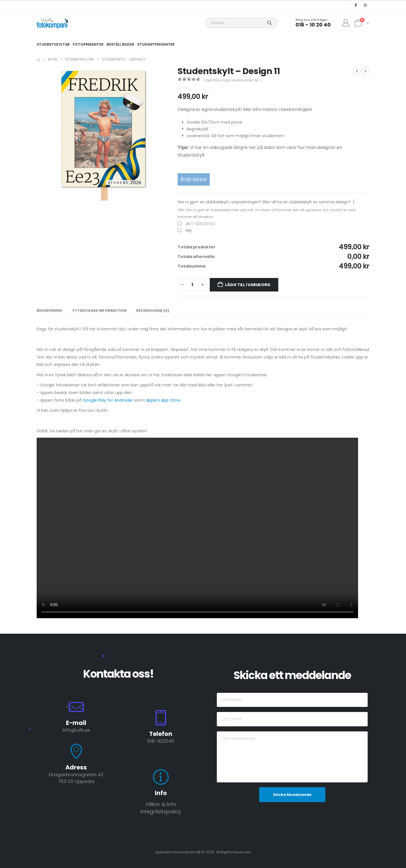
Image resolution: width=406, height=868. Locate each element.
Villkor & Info (161, 804)
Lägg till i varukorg (248, 285)
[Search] (270, 23)
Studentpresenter (156, 44)
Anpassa (194, 179)
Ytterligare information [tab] (99, 311)
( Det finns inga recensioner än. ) (233, 80)
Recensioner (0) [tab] (153, 311)
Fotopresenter (88, 44)
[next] (365, 71)
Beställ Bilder (120, 44)
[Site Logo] (52, 23)
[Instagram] (365, 5)
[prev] (357, 71)
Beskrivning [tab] (49, 311)
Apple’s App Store (163, 400)
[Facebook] (356, 5)
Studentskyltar (53, 44)
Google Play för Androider (108, 400)
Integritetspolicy (161, 812)
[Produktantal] (192, 285)
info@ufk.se (76, 730)
